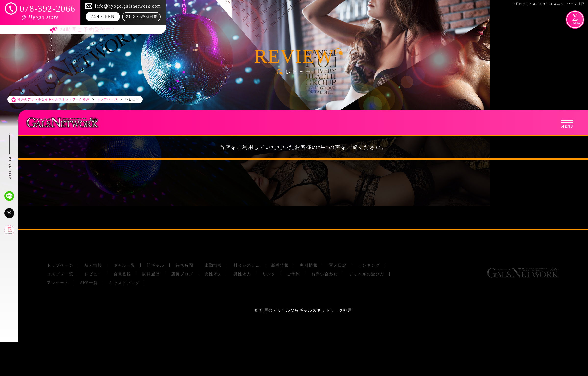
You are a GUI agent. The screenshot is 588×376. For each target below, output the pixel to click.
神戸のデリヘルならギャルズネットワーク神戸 (306, 310)
